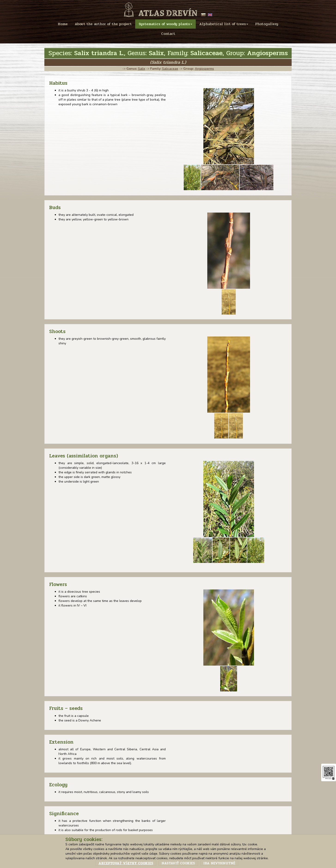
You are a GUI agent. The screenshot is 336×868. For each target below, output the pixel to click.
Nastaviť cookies (178, 863)
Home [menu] (63, 24)
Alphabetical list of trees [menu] (224, 24)
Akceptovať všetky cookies (126, 863)
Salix (142, 69)
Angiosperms (204, 69)
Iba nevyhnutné (219, 863)
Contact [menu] (168, 34)
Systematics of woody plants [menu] (165, 24)
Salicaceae (170, 69)
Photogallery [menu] (267, 24)
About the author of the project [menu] (103, 24)
